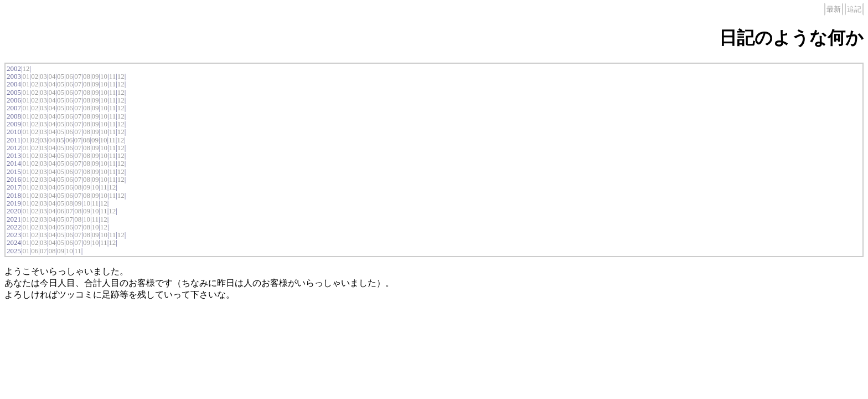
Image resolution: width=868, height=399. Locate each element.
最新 (834, 9)
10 (104, 76)
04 (52, 76)
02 (35, 76)
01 (26, 76)
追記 (854, 9)
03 (43, 76)
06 (69, 76)
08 (87, 76)
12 (26, 68)
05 (61, 76)
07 (78, 76)
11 (113, 76)
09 (95, 76)
